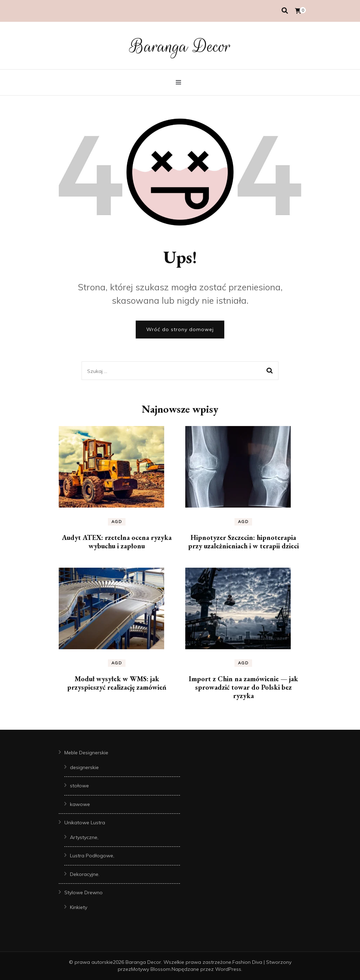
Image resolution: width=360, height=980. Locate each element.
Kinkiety (79, 907)
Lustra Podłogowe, (92, 856)
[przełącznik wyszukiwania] (285, 11)
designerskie (84, 767)
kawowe (80, 804)
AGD (117, 522)
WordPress (228, 969)
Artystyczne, (84, 837)
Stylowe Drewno (83, 892)
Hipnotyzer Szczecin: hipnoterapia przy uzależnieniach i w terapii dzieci (243, 542)
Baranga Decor (180, 46)
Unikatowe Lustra (85, 823)
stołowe (79, 786)
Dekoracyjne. (85, 874)
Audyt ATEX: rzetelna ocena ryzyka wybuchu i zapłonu (117, 542)
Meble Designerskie (86, 753)
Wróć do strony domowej (180, 329)
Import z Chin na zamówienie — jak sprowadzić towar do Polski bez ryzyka (243, 687)
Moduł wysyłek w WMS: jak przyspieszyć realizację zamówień (117, 683)
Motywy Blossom (151, 969)
